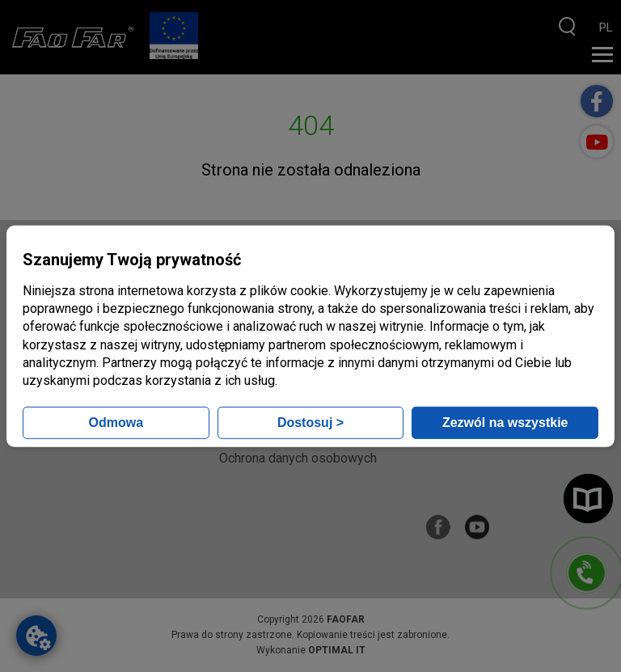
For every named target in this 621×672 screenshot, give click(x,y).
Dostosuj (310, 423)
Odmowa (116, 423)
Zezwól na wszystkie (505, 423)
